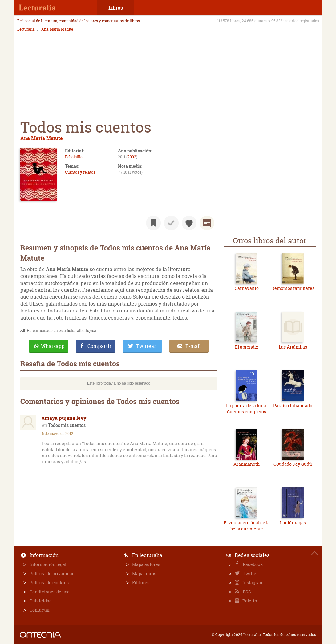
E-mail (193, 346)
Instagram (253, 582)
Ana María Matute (57, 29)
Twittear (146, 346)
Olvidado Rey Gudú (293, 464)
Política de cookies (49, 582)
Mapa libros (144, 574)
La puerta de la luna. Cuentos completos (247, 409)
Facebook (252, 564)
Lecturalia (26, 29)
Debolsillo (74, 157)
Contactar (40, 610)
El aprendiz (247, 347)
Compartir (99, 346)
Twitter (250, 574)
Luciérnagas (293, 523)
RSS (246, 592)
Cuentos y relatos (80, 172)
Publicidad (41, 601)
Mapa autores (146, 564)
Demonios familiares (293, 288)
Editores (141, 582)
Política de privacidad (52, 574)
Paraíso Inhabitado (293, 405)
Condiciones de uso (50, 592)
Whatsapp (53, 346)
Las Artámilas (293, 347)
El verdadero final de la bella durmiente (247, 526)
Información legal (48, 564)
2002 (132, 157)
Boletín (249, 601)
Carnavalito (247, 288)
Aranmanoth (247, 464)
